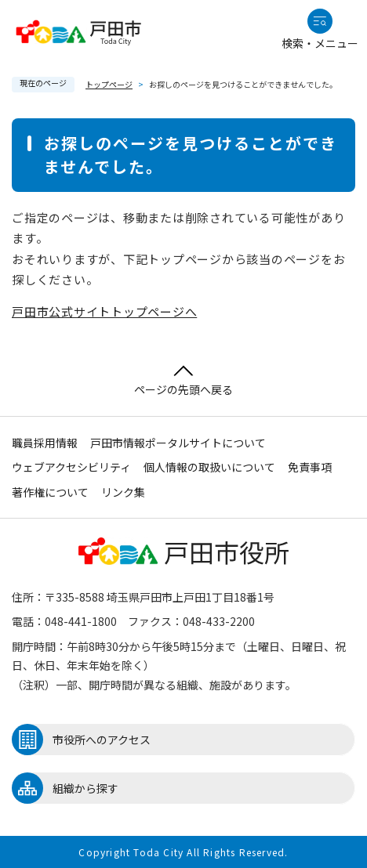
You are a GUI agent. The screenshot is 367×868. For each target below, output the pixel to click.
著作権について (50, 492)
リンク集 (123, 492)
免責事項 (310, 467)
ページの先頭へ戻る (183, 381)
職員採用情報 (45, 443)
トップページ (109, 84)
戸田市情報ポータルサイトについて (178, 443)
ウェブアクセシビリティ (71, 467)
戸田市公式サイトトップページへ (104, 311)
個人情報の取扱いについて (209, 467)
